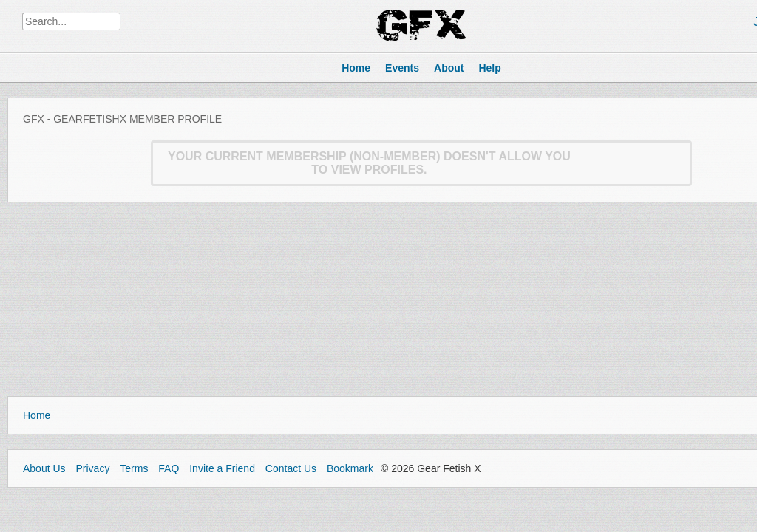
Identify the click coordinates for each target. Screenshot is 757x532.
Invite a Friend (222, 468)
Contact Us (291, 468)
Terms (134, 468)
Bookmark (350, 468)
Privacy (92, 468)
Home (37, 415)
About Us (44, 468)
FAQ (169, 468)
